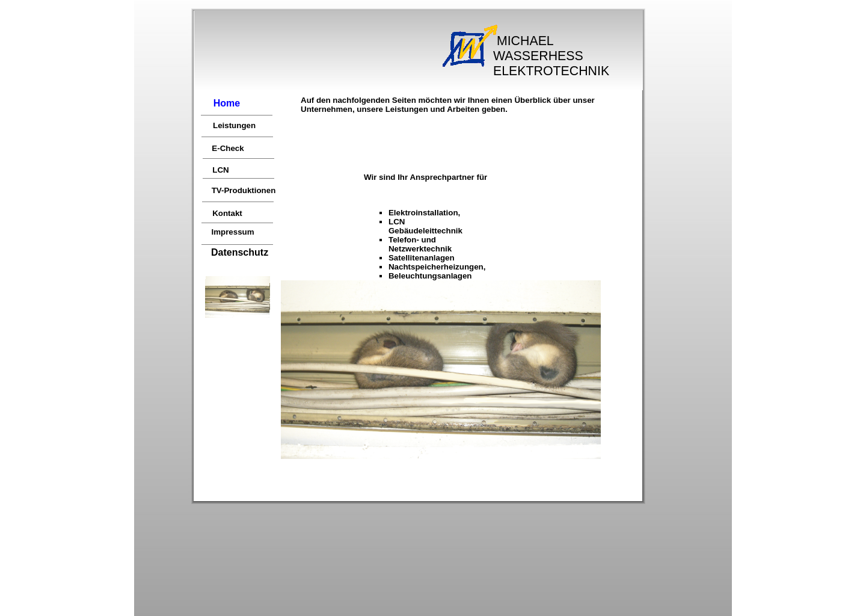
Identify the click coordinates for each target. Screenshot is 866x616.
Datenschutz (240, 252)
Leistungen (234, 125)
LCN (220, 170)
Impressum (232, 232)
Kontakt (227, 213)
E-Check (228, 148)
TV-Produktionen (244, 190)
